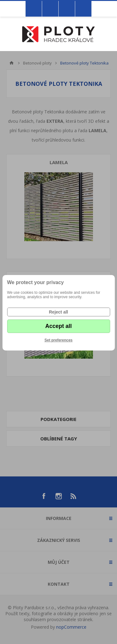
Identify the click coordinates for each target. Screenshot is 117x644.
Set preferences (58, 340)
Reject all (58, 312)
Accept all (58, 326)
